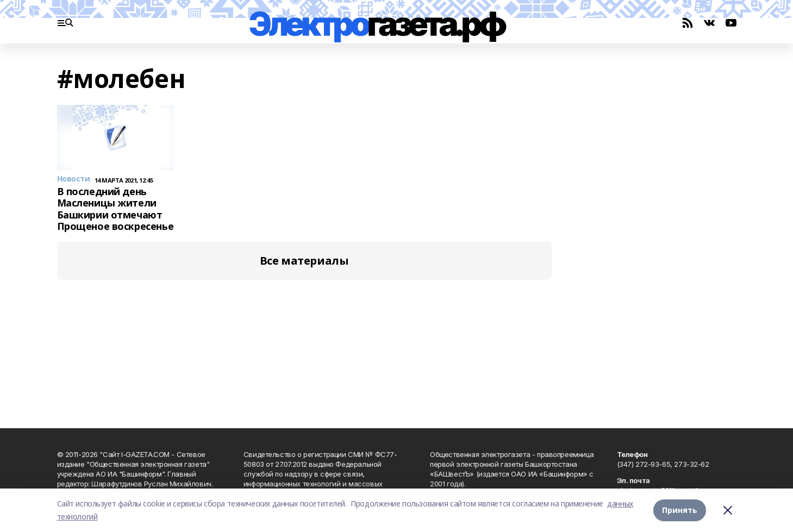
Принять (680, 510)
